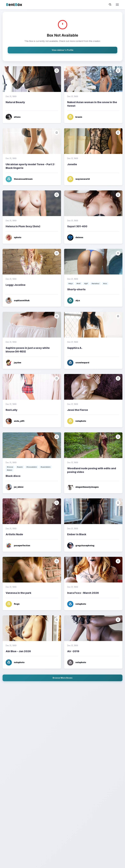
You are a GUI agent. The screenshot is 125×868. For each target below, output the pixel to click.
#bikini (10, 470)
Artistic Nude (14, 534)
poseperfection (18, 546)
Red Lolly (12, 410)
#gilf (86, 283)
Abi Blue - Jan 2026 (18, 651)
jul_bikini (15, 487)
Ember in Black (77, 534)
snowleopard (78, 363)
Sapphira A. (75, 348)
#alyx (71, 283)
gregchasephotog (81, 546)
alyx (74, 301)
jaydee (13, 363)
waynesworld (78, 179)
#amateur (96, 283)
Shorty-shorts (76, 289)
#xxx (105, 283)
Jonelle (72, 164)
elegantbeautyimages (83, 487)
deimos (75, 238)
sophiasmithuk (18, 301)
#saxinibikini (46, 467)
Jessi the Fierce (78, 410)
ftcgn (13, 604)
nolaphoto (77, 421)
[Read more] (32, 79)
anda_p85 (15, 421)
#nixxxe (10, 467)
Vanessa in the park (18, 593)
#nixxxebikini (32, 467)
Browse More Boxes (63, 678)
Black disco (13, 476)
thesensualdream (19, 179)
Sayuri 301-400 (77, 226)
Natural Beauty (15, 102)
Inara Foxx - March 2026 (83, 593)
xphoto (13, 238)
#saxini (20, 467)
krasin (75, 117)
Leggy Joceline (16, 285)
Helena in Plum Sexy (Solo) (23, 226)
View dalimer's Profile (63, 50)
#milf (79, 283)
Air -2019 (73, 651)
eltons (13, 117)
